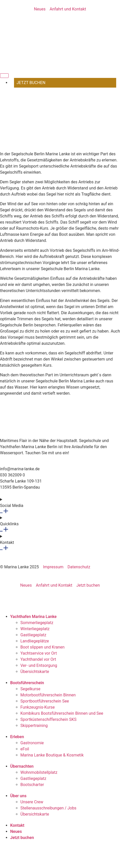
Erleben (17, 737)
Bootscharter (32, 785)
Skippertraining (34, 726)
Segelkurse (30, 689)
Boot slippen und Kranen (42, 647)
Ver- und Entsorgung (39, 665)
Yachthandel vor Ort (38, 659)
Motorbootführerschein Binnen (48, 695)
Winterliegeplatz (35, 629)
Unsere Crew (32, 802)
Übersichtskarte (35, 672)
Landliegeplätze (35, 641)
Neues (16, 831)
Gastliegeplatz (33, 635)
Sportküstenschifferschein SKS (48, 719)
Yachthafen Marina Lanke (33, 617)
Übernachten (22, 766)
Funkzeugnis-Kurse (38, 707)
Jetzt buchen (22, 838)
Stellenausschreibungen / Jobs (48, 808)
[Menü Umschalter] (4, 76)
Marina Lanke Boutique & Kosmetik (52, 755)
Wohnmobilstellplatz (39, 772)
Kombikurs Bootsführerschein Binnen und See (62, 713)
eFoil (25, 749)
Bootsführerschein (27, 683)
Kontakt (17, 825)
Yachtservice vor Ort (39, 653)
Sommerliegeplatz (37, 623)
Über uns (18, 796)
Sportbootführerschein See (45, 701)
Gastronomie (32, 743)
